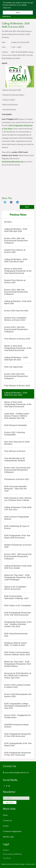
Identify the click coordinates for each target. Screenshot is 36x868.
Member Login (8, 837)
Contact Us (10, 766)
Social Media (10, 780)
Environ (6, 826)
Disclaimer (6, 850)
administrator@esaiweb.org (12, 162)
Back (27, 207)
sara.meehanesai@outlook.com (17, 772)
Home (5, 815)
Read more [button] (7, 8)
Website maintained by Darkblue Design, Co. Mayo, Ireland (18, 864)
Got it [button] (18, 13)
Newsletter (9, 792)
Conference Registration (12, 831)
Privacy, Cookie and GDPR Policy (12, 854)
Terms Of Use (7, 858)
